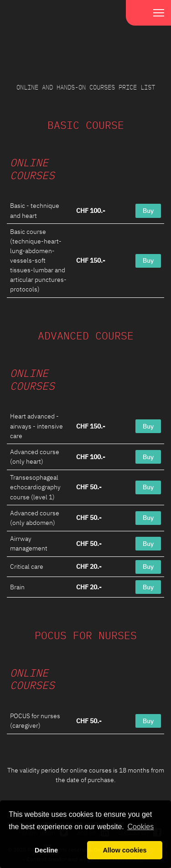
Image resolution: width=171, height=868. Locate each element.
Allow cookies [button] (124, 850)
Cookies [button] (140, 827)
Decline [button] (46, 850)
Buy (148, 211)
